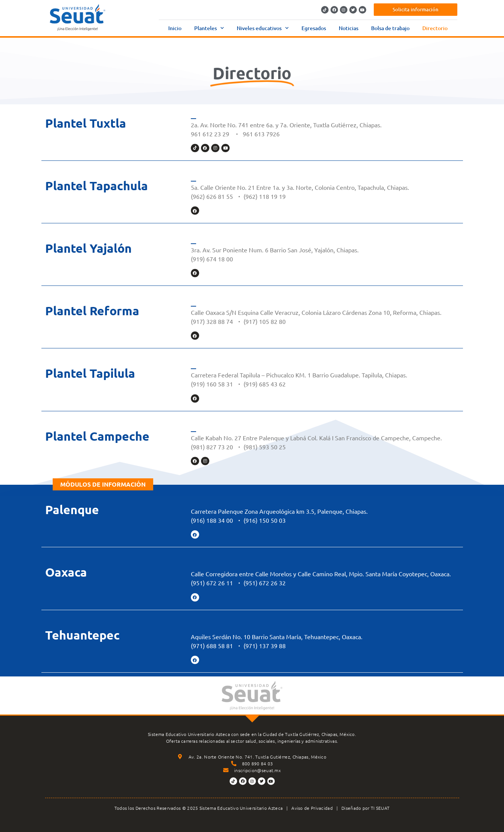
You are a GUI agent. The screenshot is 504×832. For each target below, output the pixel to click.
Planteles (209, 28)
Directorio (435, 28)
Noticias (349, 28)
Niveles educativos (263, 28)
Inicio (175, 28)
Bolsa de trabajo (390, 28)
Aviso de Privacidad (312, 808)
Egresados (314, 28)
